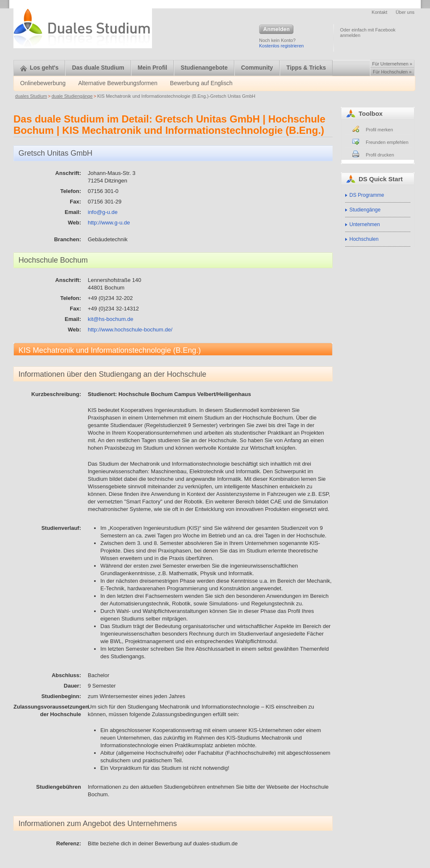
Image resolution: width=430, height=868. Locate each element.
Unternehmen (365, 224)
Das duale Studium (98, 68)
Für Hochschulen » (392, 72)
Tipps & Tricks (306, 68)
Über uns (405, 12)
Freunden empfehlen (387, 142)
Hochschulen (364, 239)
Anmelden (276, 30)
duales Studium (31, 96)
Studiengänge (365, 210)
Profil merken (379, 130)
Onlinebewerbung (43, 83)
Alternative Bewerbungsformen (118, 83)
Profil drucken (380, 155)
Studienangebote (204, 68)
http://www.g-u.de (109, 223)
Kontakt (379, 12)
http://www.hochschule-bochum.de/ (130, 330)
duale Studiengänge (72, 96)
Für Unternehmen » (392, 64)
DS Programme (367, 195)
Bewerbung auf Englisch (201, 83)
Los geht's (39, 68)
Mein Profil (153, 68)
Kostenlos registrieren (281, 46)
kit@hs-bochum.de (111, 319)
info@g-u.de (103, 212)
